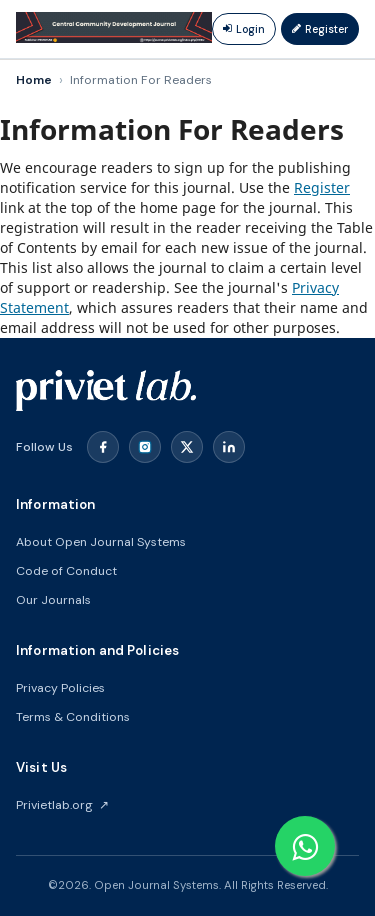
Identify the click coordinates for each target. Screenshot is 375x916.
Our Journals (53, 600)
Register (320, 29)
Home (34, 80)
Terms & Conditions (73, 717)
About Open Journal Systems (101, 542)
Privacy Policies (60, 688)
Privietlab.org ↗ (62, 805)
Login (244, 29)
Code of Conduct (66, 571)
